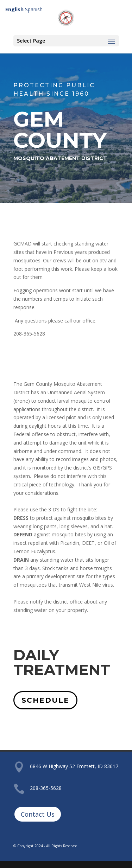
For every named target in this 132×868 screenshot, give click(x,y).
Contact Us (38, 814)
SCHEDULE (45, 700)
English (14, 9)
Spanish (34, 9)
